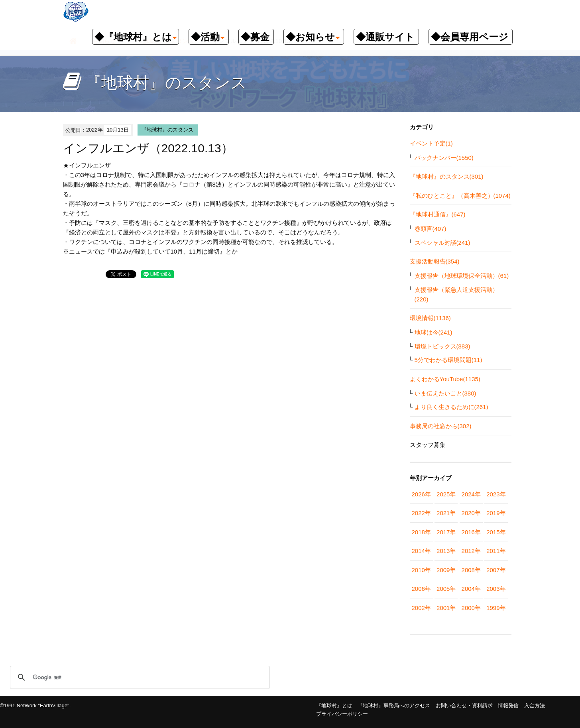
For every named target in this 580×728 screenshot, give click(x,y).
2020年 (471, 513)
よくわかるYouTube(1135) (445, 379)
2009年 (446, 570)
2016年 (471, 532)
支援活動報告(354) (435, 261)
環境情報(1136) (430, 318)
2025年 (446, 494)
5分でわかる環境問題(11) (448, 360)
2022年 (421, 513)
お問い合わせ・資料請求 (464, 705)
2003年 (496, 589)
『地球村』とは (334, 705)
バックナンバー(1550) (444, 158)
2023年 (496, 494)
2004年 (471, 589)
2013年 (446, 551)
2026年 (421, 494)
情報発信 (508, 705)
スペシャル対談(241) (442, 243)
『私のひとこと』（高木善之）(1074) (460, 196)
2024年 (471, 494)
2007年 (496, 570)
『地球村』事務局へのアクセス (394, 705)
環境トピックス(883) (442, 346)
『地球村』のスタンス (167, 130)
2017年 (446, 532)
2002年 (421, 608)
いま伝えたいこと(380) (445, 393)
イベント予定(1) (431, 143)
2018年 (421, 532)
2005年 (446, 589)
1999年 (496, 608)
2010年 (421, 570)
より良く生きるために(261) (451, 407)
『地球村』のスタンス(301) (447, 176)
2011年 (496, 551)
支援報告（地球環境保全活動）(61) (462, 276)
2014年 (421, 551)
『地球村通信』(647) (438, 214)
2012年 (471, 551)
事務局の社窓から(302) (441, 426)
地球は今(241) (434, 332)
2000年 (471, 608)
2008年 (471, 570)
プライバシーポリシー (342, 714)
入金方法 (535, 705)
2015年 (496, 532)
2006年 (421, 589)
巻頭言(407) (431, 229)
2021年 (446, 513)
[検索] (139, 677)
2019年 (496, 513)
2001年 (446, 608)
